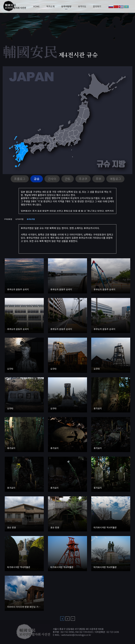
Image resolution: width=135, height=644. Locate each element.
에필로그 (115, 179)
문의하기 (97, 6)
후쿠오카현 (31, 219)
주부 (99, 179)
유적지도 (82, 6)
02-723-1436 (113, 632)
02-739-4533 (86, 632)
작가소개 (50, 6)
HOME (36, 6)
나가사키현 (19, 219)
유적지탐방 (66, 6)
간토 (68, 179)
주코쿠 (83, 179)
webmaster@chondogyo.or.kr (76, 635)
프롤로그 (20, 179)
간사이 (52, 179)
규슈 (37, 179)
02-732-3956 (67, 632)
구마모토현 (8, 219)
